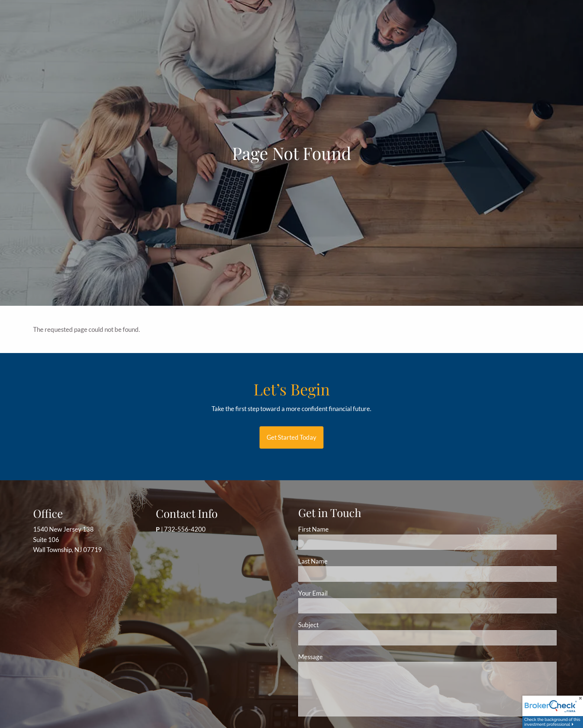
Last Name (313, 561)
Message (339, 657)
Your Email (341, 593)
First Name (313, 529)
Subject (337, 625)
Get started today (291, 437)
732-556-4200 (185, 529)
